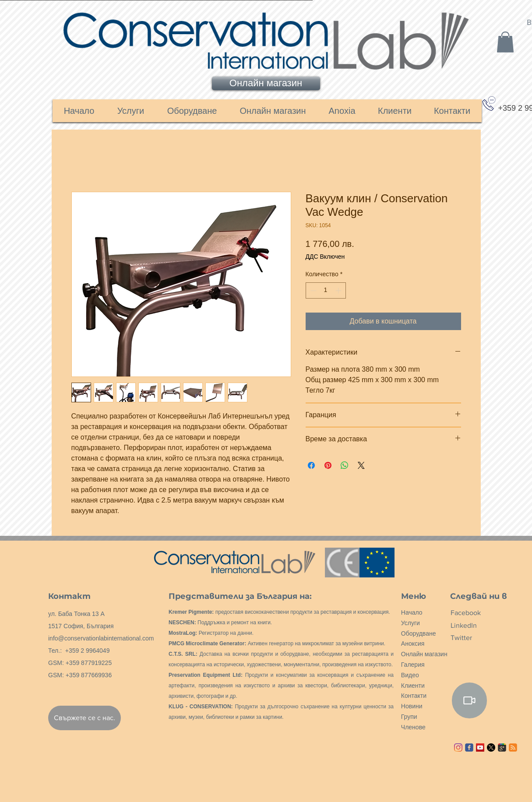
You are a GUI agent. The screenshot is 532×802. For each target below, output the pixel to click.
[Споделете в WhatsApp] (345, 465)
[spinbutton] (326, 290)
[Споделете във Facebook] (311, 465)
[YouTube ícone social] (480, 747)
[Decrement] (312, 290)
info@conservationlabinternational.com (101, 638)
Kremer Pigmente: (191, 612)
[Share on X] (361, 465)
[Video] (469, 700)
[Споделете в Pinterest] (328, 465)
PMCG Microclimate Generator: (207, 644)
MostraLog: (183, 633)
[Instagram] (458, 747)
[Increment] (339, 290)
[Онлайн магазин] (266, 83)
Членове (413, 727)
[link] (505, 42)
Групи (409, 717)
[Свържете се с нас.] (85, 718)
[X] (491, 747)
